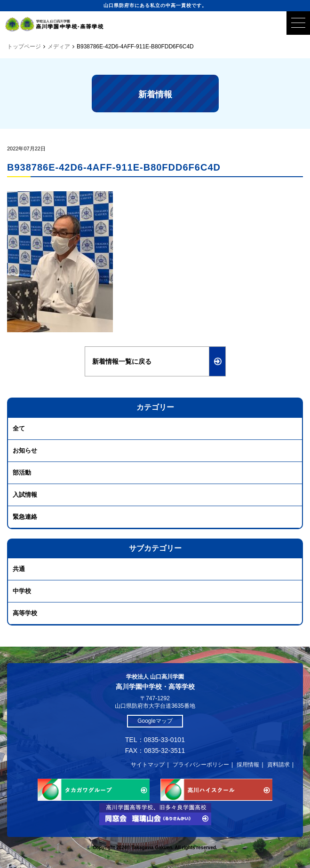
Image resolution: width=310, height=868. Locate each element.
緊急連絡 (25, 517)
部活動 (22, 473)
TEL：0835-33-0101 (155, 740)
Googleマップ (155, 721)
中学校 (22, 591)
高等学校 (25, 613)
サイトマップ (148, 765)
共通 (19, 569)
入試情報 (25, 495)
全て (19, 428)
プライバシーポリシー (201, 765)
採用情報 (248, 765)
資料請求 (278, 765)
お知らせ (25, 450)
